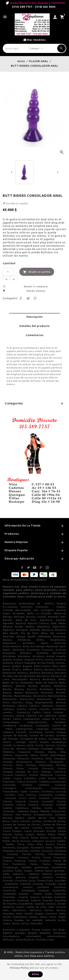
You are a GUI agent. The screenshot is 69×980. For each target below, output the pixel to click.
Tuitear (28, 298)
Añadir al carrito (37, 272)
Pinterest (35, 298)
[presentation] (12, 172)
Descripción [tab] (35, 317)
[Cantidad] (8, 272)
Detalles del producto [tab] (35, 326)
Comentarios (35, 335)
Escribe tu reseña (15, 203)
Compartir (21, 298)
